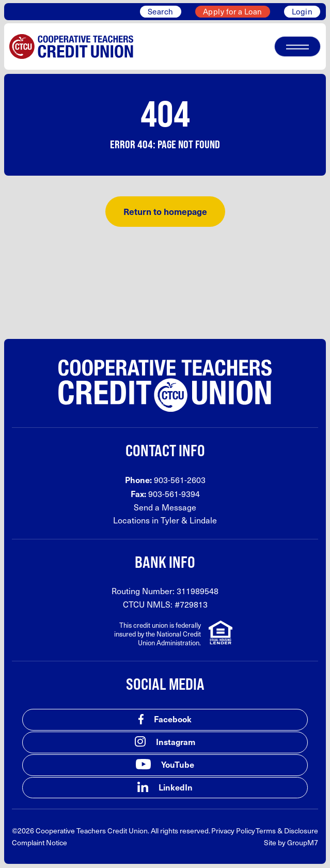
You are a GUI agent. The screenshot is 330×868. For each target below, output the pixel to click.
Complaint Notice (40, 842)
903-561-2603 (180, 480)
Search (161, 11)
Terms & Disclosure (287, 831)
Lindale (203, 520)
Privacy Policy (233, 831)
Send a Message (165, 507)
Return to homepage (165, 211)
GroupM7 (303, 842)
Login (302, 11)
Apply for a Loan (233, 11)
